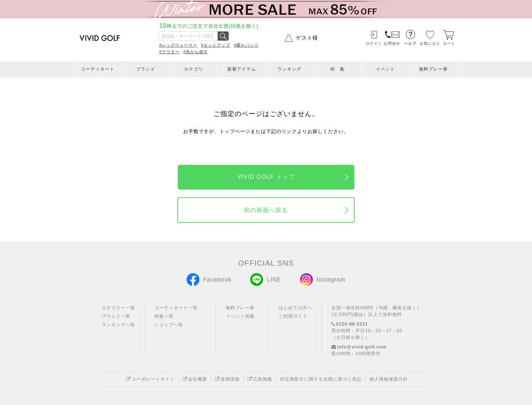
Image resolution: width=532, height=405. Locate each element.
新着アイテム (242, 69)
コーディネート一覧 (176, 308)
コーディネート (98, 69)
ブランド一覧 (116, 316)
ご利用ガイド (293, 316)
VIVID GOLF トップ (266, 177)
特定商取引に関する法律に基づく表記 (321, 379)
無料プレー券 (433, 69)
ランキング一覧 (118, 325)
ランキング (289, 69)
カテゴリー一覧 (118, 308)
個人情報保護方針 (389, 379)
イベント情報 (240, 316)
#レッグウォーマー (178, 45)
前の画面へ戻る (266, 210)
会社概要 (195, 379)
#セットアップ (216, 45)
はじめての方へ (295, 308)
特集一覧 (164, 316)
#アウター (169, 52)
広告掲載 (260, 379)
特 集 (337, 69)
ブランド (146, 69)
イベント (385, 69)
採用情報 (227, 379)
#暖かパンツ (246, 45)
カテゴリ (194, 69)
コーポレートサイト (150, 379)
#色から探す (196, 52)
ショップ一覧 (169, 325)
